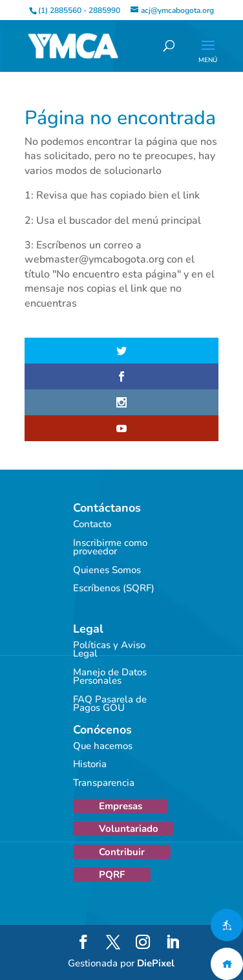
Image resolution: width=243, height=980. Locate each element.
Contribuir (122, 852)
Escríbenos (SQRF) (114, 588)
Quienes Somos (107, 570)
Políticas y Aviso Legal (109, 649)
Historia (90, 764)
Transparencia (104, 783)
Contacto (92, 524)
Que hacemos (103, 746)
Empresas (121, 806)
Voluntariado (129, 829)
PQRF (112, 875)
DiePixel (156, 963)
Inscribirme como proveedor (110, 547)
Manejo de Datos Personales (110, 677)
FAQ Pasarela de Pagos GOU (110, 704)
